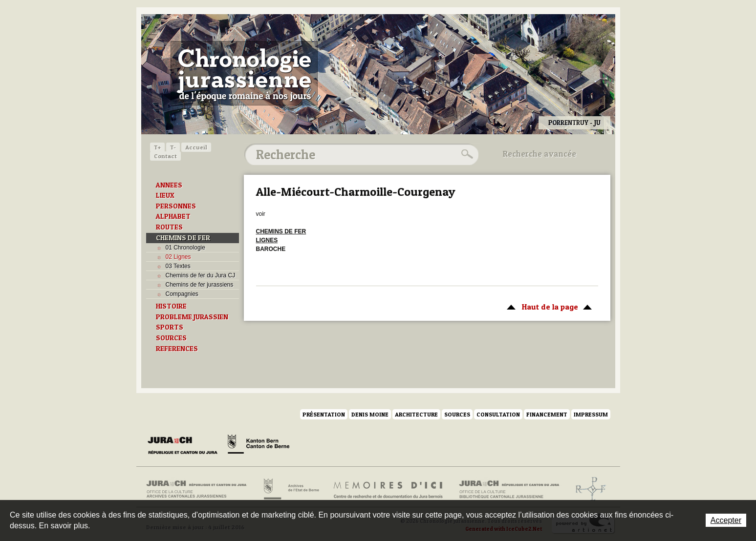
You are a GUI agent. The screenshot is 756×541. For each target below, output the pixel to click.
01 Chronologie (185, 248)
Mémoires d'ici (389, 489)
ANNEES (169, 185)
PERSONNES (176, 206)
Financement (547, 414)
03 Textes (178, 266)
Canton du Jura (185, 446)
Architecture (416, 414)
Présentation (324, 414)
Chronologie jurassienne (244, 73)
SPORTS (170, 327)
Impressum (591, 414)
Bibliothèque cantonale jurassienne (509, 489)
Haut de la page (548, 306)
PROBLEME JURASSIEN (192, 317)
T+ (157, 147)
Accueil (196, 147)
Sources (457, 414)
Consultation (498, 414)
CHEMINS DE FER (183, 238)
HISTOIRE (171, 306)
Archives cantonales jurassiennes (200, 489)
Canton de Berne (259, 446)
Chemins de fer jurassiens (200, 285)
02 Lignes (178, 257)
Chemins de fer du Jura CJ (201, 275)
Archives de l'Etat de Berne (291, 489)
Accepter (726, 520)
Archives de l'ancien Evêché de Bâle (588, 489)
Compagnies (182, 294)
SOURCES (171, 338)
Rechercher (466, 154)
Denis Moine (370, 414)
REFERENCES (177, 349)
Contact (165, 156)
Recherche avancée (540, 154)
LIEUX (165, 195)
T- (173, 147)
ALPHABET (173, 216)
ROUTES (169, 227)
